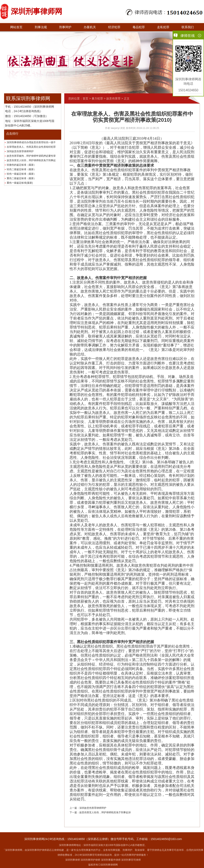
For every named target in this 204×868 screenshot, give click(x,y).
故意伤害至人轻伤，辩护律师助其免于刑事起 (31, 160)
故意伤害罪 (113, 98)
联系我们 (188, 27)
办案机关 (90, 27)
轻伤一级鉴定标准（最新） (21, 174)
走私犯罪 (163, 27)
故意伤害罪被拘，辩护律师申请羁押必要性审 (31, 156)
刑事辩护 (65, 27)
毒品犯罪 (139, 27)
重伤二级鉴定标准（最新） (21, 178)
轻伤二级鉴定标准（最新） (21, 169)
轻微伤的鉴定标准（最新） (21, 165)
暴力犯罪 (97, 98)
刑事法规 (41, 27)
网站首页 (16, 27)
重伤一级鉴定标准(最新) (20, 183)
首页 (85, 98)
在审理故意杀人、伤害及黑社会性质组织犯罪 (31, 147)
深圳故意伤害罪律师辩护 (20, 151)
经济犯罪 (114, 27)
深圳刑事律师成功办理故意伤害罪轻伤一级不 (31, 142)
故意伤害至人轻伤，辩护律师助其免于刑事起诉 (105, 812)
